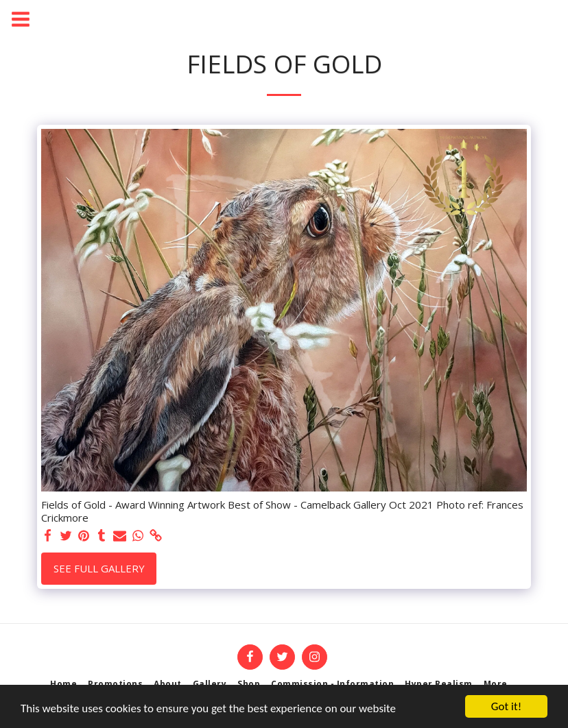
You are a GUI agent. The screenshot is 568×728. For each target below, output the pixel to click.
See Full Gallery (99, 568)
